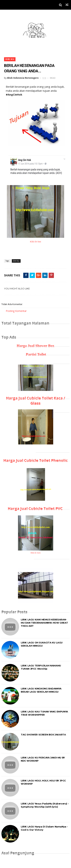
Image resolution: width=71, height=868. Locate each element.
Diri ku (10, 59)
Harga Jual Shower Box (36, 346)
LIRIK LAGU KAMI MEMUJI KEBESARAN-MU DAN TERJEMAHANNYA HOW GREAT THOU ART (44, 623)
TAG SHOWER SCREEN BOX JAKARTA (43, 735)
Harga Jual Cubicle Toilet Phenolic (35, 460)
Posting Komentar (16, 311)
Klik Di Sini (35, 242)
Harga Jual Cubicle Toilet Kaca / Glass (36, 401)
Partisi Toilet (35, 354)
